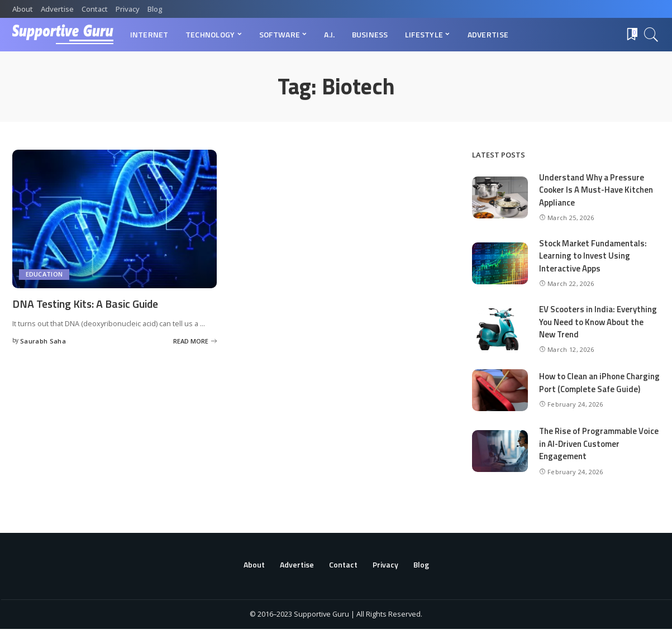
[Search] (651, 35)
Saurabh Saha (43, 340)
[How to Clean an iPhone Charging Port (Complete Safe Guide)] (500, 395)
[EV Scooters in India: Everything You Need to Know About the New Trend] (500, 329)
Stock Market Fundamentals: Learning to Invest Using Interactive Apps (594, 256)
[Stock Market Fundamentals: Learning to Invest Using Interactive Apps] (500, 263)
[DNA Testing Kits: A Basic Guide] (115, 219)
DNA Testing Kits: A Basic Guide (88, 304)
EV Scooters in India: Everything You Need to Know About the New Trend (598, 322)
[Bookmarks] (631, 35)
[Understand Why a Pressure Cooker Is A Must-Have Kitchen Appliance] (500, 197)
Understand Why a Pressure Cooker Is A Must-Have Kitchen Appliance (597, 190)
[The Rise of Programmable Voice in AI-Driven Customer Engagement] (500, 461)
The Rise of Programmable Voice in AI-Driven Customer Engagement (599, 454)
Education (44, 275)
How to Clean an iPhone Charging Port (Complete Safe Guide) (595, 388)
